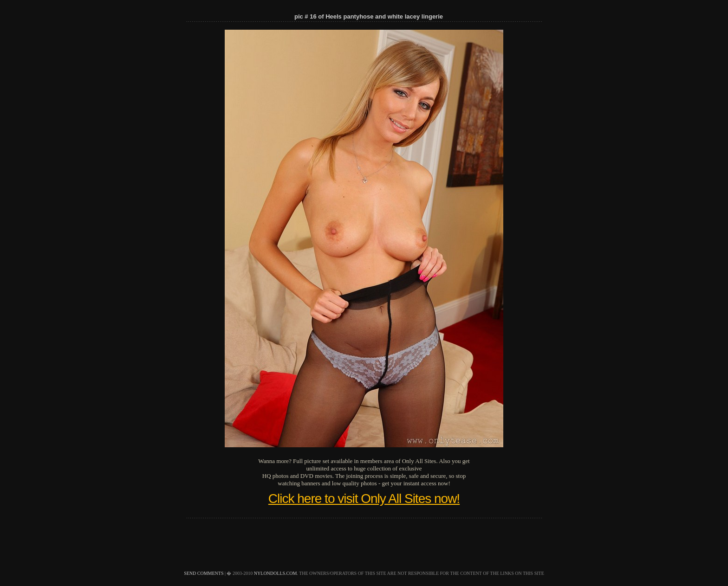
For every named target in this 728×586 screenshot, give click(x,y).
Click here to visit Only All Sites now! (364, 499)
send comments (204, 573)
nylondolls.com (276, 573)
